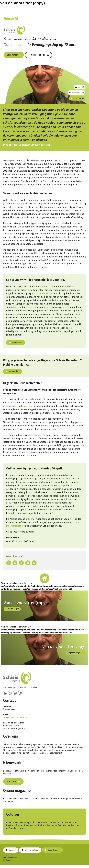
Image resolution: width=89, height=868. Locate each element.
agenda (27, 406)
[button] (14, 55)
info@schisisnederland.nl (15, 718)
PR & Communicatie (42, 293)
